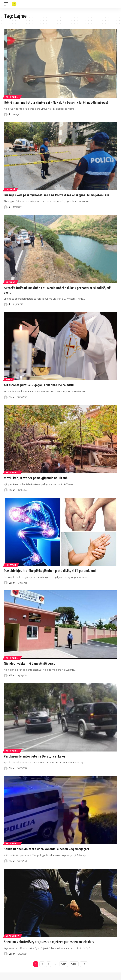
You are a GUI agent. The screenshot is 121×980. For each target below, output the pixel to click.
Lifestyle (11, 565)
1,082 (74, 964)
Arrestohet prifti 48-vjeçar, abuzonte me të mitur (39, 385)
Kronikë (11, 190)
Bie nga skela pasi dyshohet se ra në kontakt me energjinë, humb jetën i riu (56, 195)
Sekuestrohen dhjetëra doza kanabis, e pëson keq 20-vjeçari (46, 849)
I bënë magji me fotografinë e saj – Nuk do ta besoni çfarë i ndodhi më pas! (56, 102)
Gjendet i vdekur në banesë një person (30, 663)
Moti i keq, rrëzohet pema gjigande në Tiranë (36, 478)
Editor (12, 397)
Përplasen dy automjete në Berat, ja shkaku (34, 756)
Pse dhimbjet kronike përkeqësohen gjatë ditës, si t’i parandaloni (50, 571)
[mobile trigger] (7, 4)
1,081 (64, 964)
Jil (9, 114)
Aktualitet (12, 97)
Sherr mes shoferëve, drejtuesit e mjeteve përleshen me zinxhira (49, 942)
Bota (9, 380)
